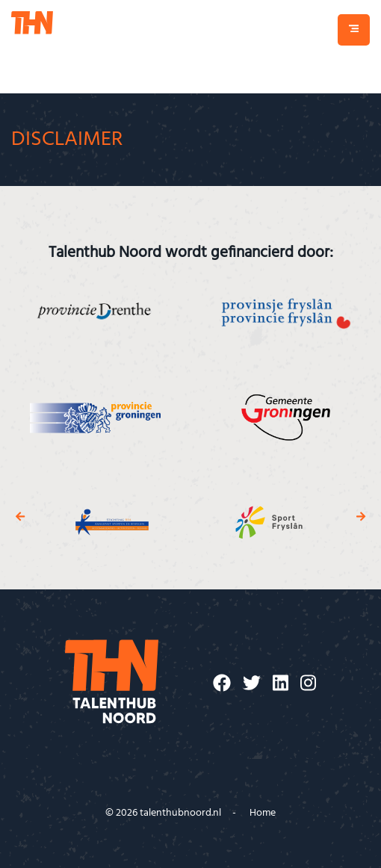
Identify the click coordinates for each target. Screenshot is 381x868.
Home (263, 813)
